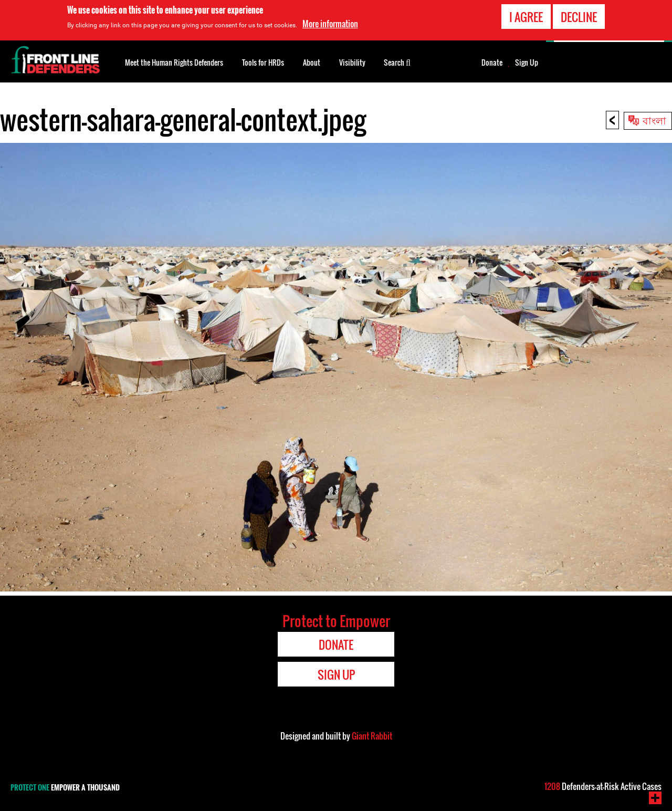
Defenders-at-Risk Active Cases (603, 786)
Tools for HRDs (263, 62)
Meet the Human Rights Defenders (174, 62)
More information (330, 24)
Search (397, 61)
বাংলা (654, 120)
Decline (579, 17)
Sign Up (527, 63)
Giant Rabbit (372, 736)
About (312, 62)
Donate (492, 63)
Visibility (352, 62)
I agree (526, 17)
